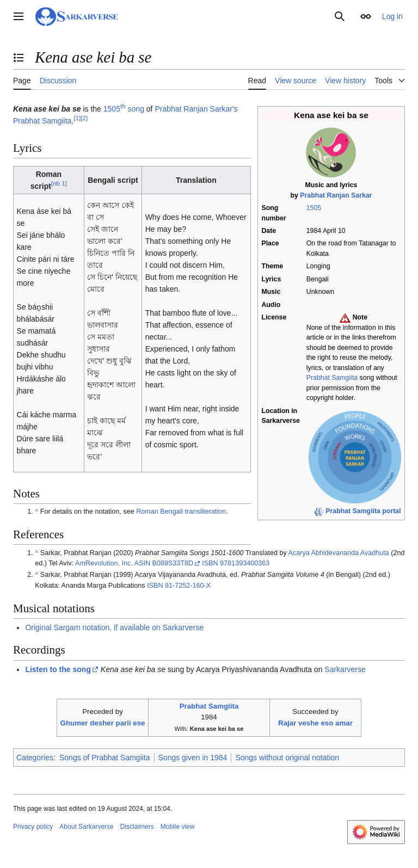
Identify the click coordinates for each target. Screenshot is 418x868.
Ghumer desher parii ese (103, 723)
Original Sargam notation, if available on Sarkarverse (114, 627)
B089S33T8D (173, 563)
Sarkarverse (345, 669)
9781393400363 (245, 563)
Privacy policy (33, 827)
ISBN (210, 563)
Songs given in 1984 (193, 758)
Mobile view (178, 827)
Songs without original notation (287, 758)
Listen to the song (58, 669)
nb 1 (59, 183)
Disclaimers (137, 827)
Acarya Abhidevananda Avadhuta (339, 553)
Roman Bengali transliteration (181, 512)
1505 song (124, 109)
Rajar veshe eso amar (315, 723)
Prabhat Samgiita (332, 378)
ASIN (142, 563)
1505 (314, 208)
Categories (35, 758)
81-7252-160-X (188, 586)
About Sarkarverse (86, 827)
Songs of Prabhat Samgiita (105, 758)
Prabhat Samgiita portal (363, 511)
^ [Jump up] (36, 512)
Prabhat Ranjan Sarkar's (196, 109)
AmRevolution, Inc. (104, 563)
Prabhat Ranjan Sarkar (336, 195)
